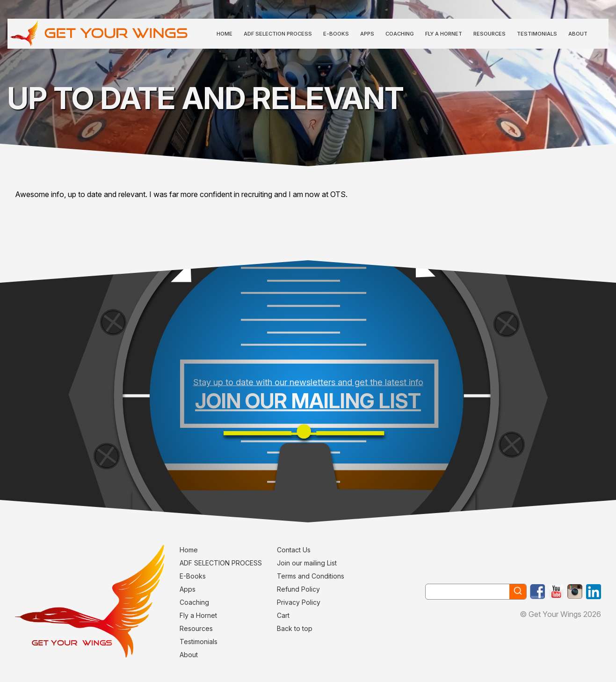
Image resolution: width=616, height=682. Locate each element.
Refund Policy (298, 589)
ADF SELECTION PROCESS (278, 34)
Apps (367, 34)
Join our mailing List (307, 563)
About (578, 34)
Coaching (400, 34)
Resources (489, 34)
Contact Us (294, 550)
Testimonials (537, 34)
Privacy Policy (299, 602)
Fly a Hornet (444, 34)
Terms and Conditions (311, 576)
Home (225, 34)
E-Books (336, 34)
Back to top (295, 628)
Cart (283, 615)
